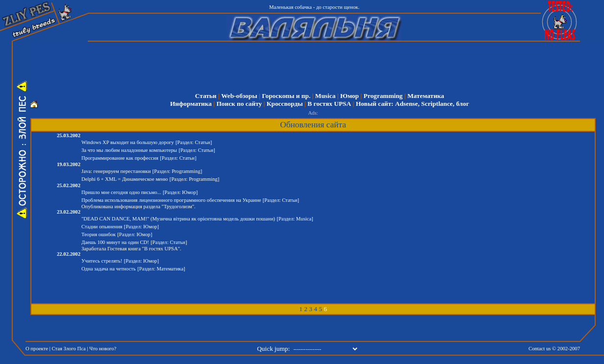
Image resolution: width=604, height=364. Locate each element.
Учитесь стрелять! (102, 261)
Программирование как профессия (120, 158)
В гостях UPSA (329, 104)
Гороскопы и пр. (286, 96)
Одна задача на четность (109, 269)
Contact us (540, 349)
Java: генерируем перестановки (116, 171)
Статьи (206, 96)
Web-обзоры (239, 96)
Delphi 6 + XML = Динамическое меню (125, 179)
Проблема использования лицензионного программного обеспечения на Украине (171, 200)
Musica (325, 96)
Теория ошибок (99, 234)
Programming (383, 96)
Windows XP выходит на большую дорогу (128, 142)
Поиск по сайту (239, 104)
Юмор (350, 96)
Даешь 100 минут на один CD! (115, 242)
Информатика (191, 104)
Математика (426, 96)
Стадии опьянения (102, 227)
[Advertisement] (320, 64)
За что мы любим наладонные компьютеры (129, 150)
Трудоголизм (178, 206)
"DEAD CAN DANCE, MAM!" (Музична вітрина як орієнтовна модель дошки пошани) (178, 219)
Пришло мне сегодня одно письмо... (121, 192)
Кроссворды (285, 104)
